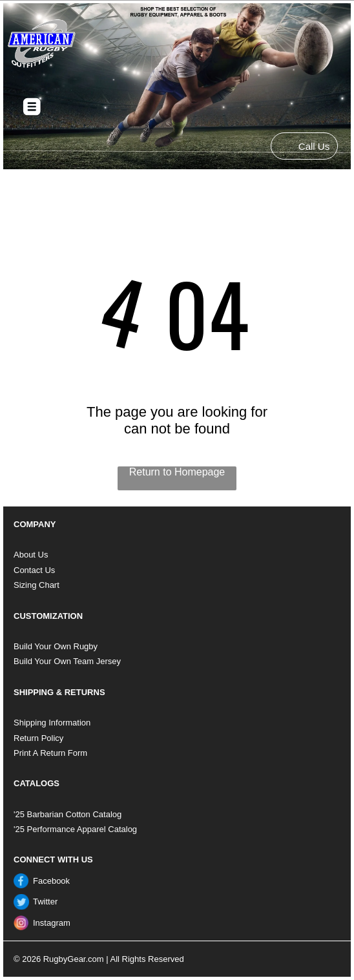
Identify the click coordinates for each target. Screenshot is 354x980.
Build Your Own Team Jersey (67, 661)
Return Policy (38, 738)
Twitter (45, 902)
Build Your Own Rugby (56, 646)
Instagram (52, 923)
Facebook (51, 881)
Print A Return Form (50, 753)
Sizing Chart (36, 585)
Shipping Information (52, 723)
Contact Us (34, 570)
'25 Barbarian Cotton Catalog (68, 814)
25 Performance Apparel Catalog (76, 829)
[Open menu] (32, 107)
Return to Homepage (177, 472)
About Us (31, 555)
